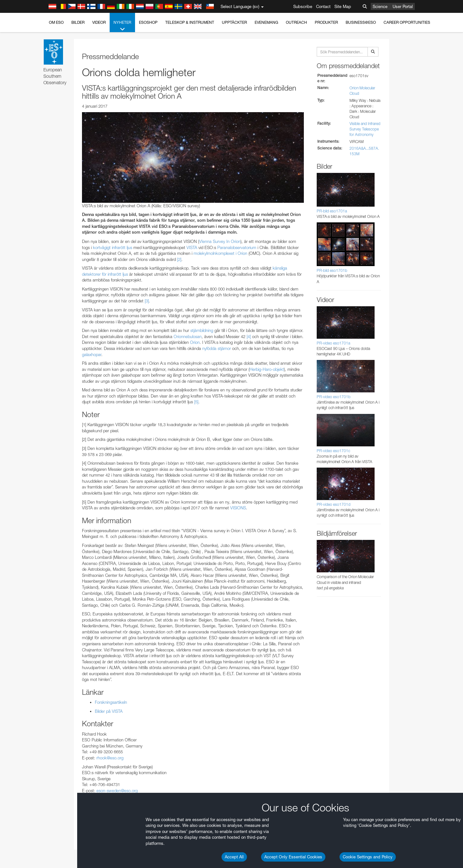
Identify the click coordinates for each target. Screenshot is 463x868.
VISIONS (238, 508)
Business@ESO (361, 22)
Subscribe (303, 6)
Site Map (343, 6)
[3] (147, 301)
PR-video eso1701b (334, 397)
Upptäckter (234, 22)
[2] (179, 259)
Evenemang (266, 22)
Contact (323, 6)
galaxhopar (92, 354)
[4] (249, 336)
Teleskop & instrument (190, 22)
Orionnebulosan (188, 336)
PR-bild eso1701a (332, 211)
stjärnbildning (202, 330)
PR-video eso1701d (334, 504)
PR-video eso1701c (333, 451)
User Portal (403, 6)
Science (380, 6)
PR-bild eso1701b (332, 270)
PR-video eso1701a (333, 343)
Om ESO (56, 22)
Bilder (78, 22)
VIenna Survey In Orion (220, 241)
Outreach (296, 22)
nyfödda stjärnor (217, 348)
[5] (196, 402)
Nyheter (122, 26)
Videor (99, 22)
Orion (195, 342)
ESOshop (148, 22)
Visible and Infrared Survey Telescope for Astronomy (365, 129)
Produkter (326, 22)
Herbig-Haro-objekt (267, 369)
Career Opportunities (407, 22)
